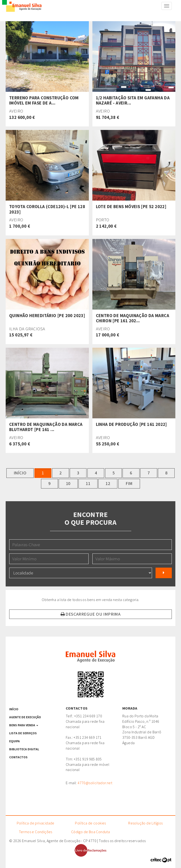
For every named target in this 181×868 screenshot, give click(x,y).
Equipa (14, 741)
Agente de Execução (25, 717)
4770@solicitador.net (95, 783)
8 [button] (166, 473)
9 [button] (49, 483)
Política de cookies (90, 823)
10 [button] (68, 483)
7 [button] (149, 473)
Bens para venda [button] (24, 725)
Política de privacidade (36, 823)
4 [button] (96, 473)
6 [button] (131, 473)
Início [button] (20, 473)
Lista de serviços (23, 733)
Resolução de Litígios (145, 823)
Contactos (18, 757)
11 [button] (88, 483)
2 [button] (60, 473)
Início (14, 709)
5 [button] (113, 473)
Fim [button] (129, 483)
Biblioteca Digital (24, 749)
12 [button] (108, 483)
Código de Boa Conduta (90, 832)
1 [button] (43, 473)
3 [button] (78, 473)
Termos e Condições (36, 832)
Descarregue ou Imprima (91, 614)
